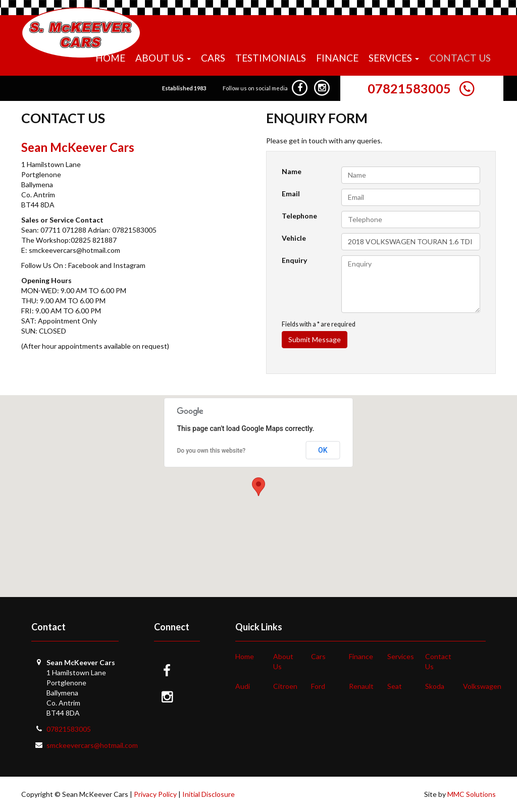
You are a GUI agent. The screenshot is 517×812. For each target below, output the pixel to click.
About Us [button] (163, 58)
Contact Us (460, 58)
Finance (337, 58)
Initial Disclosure (209, 794)
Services (401, 656)
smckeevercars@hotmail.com (92, 745)
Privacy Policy (155, 794)
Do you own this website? (212, 451)
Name (292, 171)
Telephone (299, 216)
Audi (243, 686)
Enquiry (294, 260)
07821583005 (409, 88)
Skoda (435, 686)
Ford (318, 686)
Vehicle (294, 238)
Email (291, 194)
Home (110, 58)
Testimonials (271, 58)
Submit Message (315, 339)
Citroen (285, 686)
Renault (361, 686)
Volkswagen (482, 686)
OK (323, 450)
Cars (213, 58)
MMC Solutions (472, 794)
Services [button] (394, 58)
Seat (395, 686)
